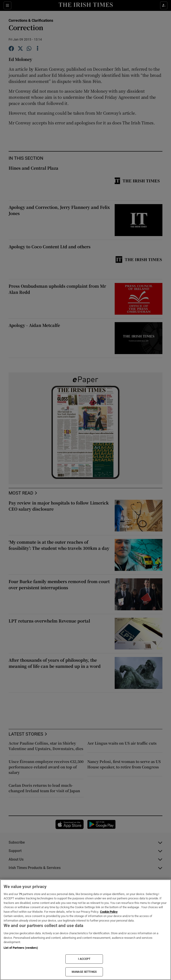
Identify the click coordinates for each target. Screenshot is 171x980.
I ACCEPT (84, 959)
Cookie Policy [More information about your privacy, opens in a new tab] (109, 912)
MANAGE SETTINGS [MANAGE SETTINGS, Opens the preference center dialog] (84, 972)
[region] (85, 930)
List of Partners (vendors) (21, 948)
